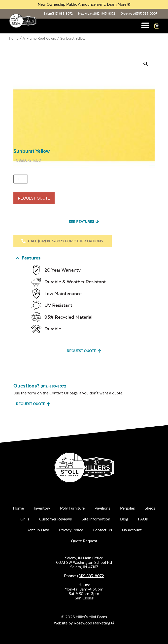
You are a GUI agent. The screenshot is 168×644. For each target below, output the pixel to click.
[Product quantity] (21, 179)
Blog (124, 519)
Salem (58, 14)
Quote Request (84, 541)
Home (14, 38)
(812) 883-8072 (53, 386)
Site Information (96, 519)
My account (132, 530)
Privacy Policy (71, 530)
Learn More (117, 4)
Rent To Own (38, 530)
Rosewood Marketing (92, 623)
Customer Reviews (55, 519)
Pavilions (102, 508)
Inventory (42, 508)
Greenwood (139, 14)
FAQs (143, 519)
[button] (146, 25)
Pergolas (127, 508)
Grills (25, 519)
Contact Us (59, 393)
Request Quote (34, 198)
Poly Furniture (72, 508)
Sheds (150, 508)
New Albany (97, 14)
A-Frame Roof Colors (39, 38)
